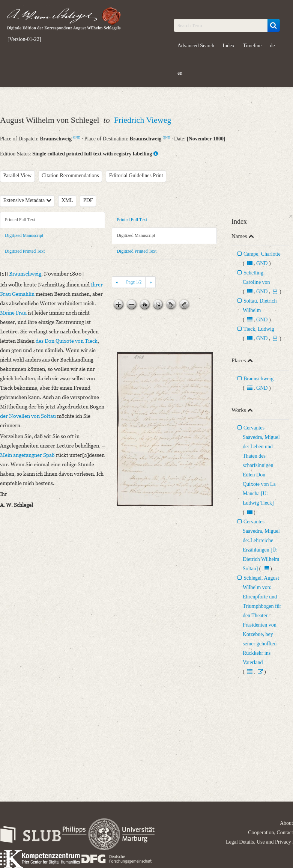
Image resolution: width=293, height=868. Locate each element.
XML (67, 200)
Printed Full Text (20, 220)
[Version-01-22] (24, 39)
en (180, 73)
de (272, 46)
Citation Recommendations (70, 176)
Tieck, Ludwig (259, 329)
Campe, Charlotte (262, 254)
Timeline (252, 46)
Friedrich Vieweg (143, 120)
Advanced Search (196, 46)
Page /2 (134, 282)
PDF (88, 200)
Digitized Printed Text (25, 251)
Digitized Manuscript (24, 235)
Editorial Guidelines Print (136, 176)
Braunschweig (258, 379)
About (286, 823)
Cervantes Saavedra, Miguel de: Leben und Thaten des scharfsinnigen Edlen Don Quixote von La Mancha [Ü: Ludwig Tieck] (261, 465)
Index (228, 46)
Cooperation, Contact (270, 833)
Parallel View (18, 176)
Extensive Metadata (27, 200)
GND (77, 137)
